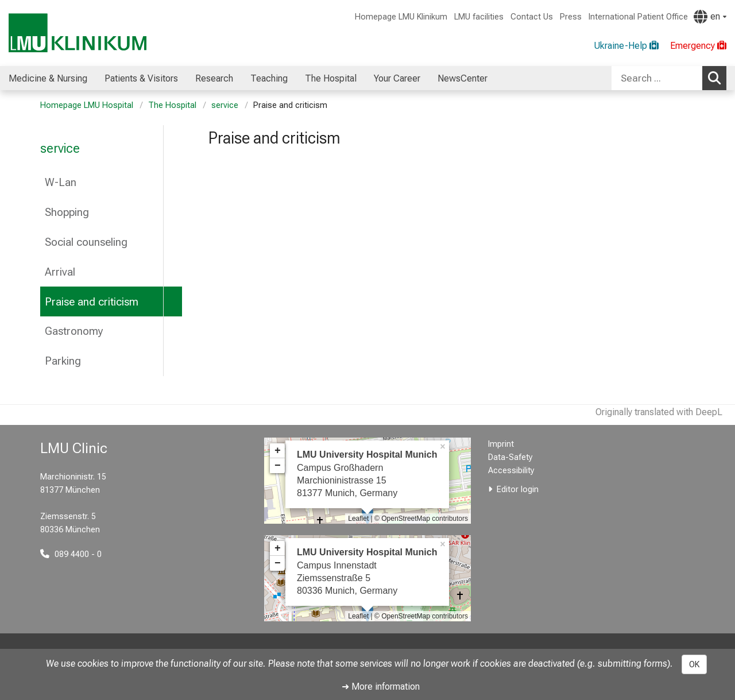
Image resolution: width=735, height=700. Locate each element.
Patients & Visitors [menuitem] (141, 78)
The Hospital (172, 105)
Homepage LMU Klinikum (401, 17)
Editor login (518, 490)
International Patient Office (638, 17)
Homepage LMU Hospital (87, 105)
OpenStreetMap (406, 519)
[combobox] (669, 78)
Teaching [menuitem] (269, 78)
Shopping (67, 212)
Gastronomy (74, 331)
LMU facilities (479, 17)
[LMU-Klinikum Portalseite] (78, 33)
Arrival (60, 272)
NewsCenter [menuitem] (463, 78)
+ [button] (278, 451)
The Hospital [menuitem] (331, 78)
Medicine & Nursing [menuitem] (48, 78)
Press (571, 17)
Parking (63, 361)
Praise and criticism (92, 302)
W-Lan (61, 182)
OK (694, 664)
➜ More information (381, 687)
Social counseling (86, 242)
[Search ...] (657, 78)
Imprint (501, 444)
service (225, 105)
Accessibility (511, 471)
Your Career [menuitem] (397, 78)
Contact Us (532, 17)
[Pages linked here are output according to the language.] (710, 17)
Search (717, 78)
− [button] (278, 466)
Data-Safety (510, 457)
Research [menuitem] (214, 78)
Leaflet (358, 519)
